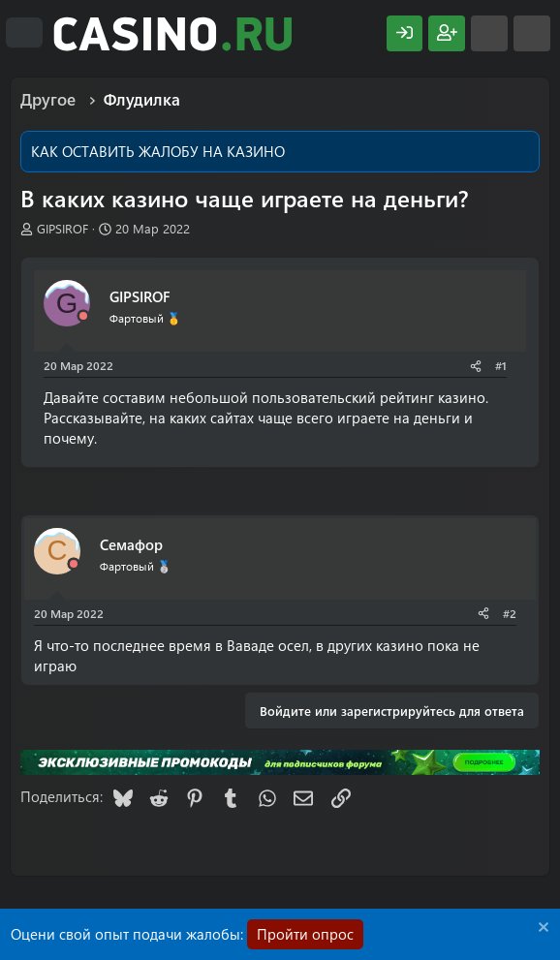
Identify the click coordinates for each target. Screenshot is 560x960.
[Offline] (83, 316)
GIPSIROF (62, 228)
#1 (501, 365)
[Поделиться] (476, 366)
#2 (510, 613)
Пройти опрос (305, 934)
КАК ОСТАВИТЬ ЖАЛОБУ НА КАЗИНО (158, 151)
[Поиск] (532, 33)
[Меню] (24, 33)
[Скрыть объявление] (541, 929)
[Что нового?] (489, 33)
